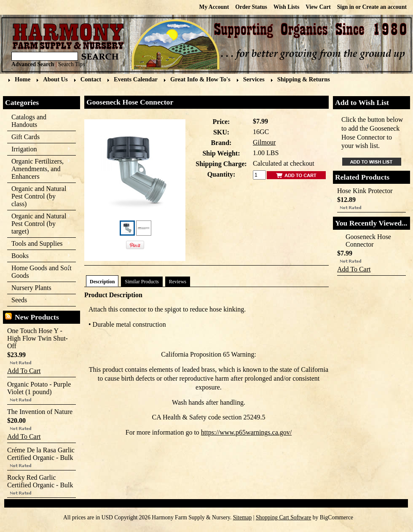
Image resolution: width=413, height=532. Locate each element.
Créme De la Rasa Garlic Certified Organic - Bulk (41, 454)
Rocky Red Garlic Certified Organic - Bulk (40, 481)
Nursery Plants (31, 288)
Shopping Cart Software (283, 517)
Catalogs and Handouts (29, 121)
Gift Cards (25, 137)
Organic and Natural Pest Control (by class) (39, 196)
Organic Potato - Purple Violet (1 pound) (39, 388)
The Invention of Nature (40, 412)
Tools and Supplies (39, 244)
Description (102, 282)
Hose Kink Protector (365, 191)
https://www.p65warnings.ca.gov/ (246, 432)
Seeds (39, 300)
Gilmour (264, 142)
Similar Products (142, 282)
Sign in (346, 7)
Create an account (385, 7)
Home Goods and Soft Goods (39, 272)
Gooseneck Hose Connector (368, 240)
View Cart (318, 7)
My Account (214, 7)
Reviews (178, 282)
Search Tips (72, 64)
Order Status (251, 7)
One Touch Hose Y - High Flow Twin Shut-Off (38, 338)
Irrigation (39, 149)
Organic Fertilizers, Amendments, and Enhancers (39, 169)
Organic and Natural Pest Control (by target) (39, 224)
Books (39, 256)
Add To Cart (24, 371)
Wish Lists (286, 7)
